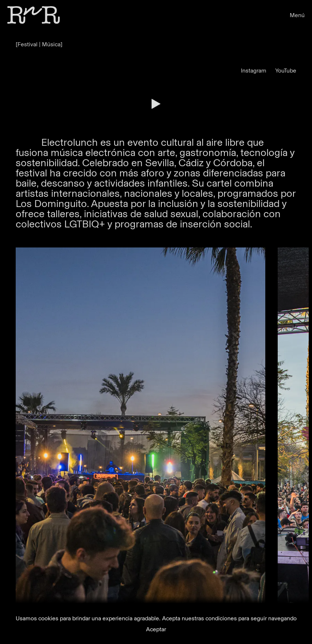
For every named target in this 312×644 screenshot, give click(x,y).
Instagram (254, 71)
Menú (297, 15)
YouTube (286, 71)
